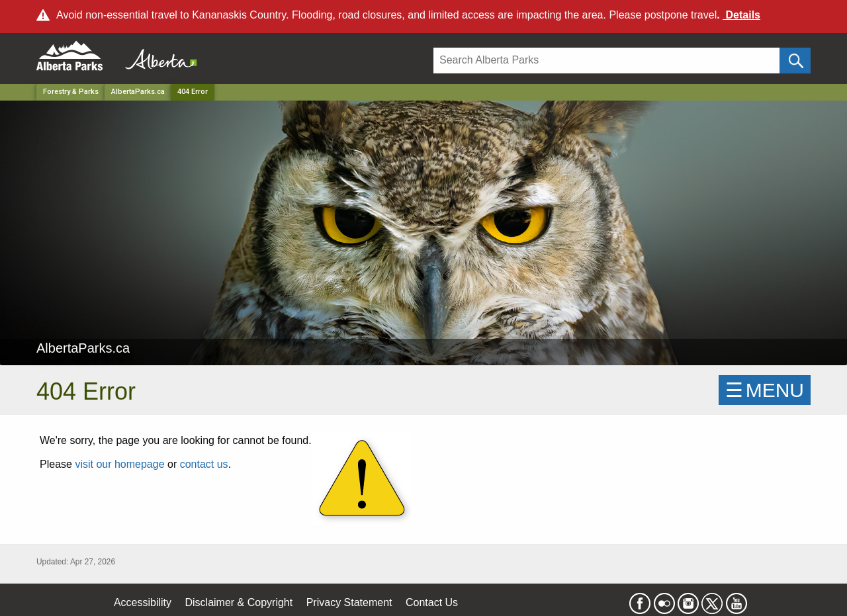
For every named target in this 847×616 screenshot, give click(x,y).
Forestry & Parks (71, 92)
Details (741, 15)
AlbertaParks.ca (138, 92)
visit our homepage (119, 464)
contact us (204, 464)
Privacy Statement (349, 602)
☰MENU (765, 390)
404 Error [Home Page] (193, 92)
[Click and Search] (795, 61)
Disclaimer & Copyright (239, 602)
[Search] (606, 61)
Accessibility (143, 602)
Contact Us (432, 602)
